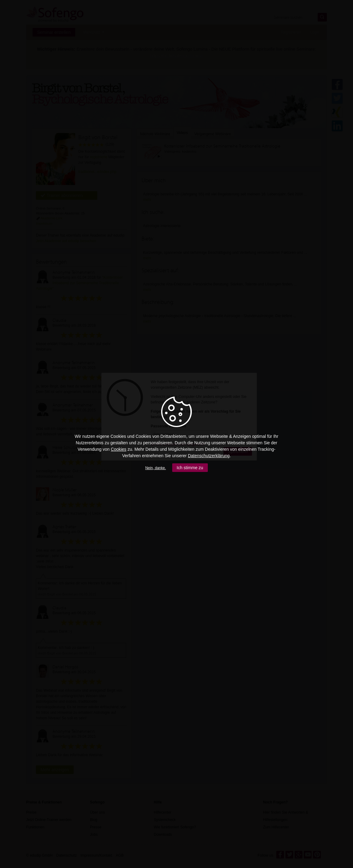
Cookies (119, 449)
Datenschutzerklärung (209, 456)
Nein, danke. (155, 468)
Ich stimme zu (190, 468)
